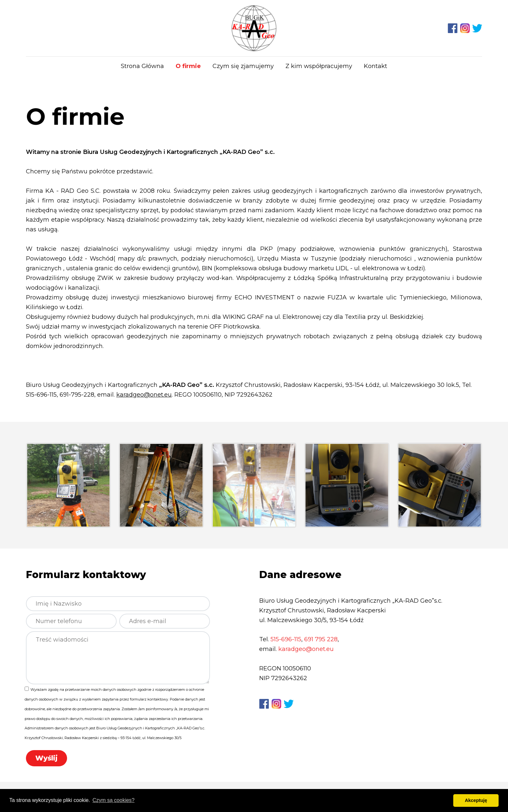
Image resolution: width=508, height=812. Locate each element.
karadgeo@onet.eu (144, 395)
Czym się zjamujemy (243, 66)
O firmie (188, 66)
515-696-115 (286, 639)
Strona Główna (142, 66)
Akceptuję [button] (476, 800)
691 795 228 (321, 639)
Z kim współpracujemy (319, 66)
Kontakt (375, 66)
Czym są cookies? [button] (113, 800)
